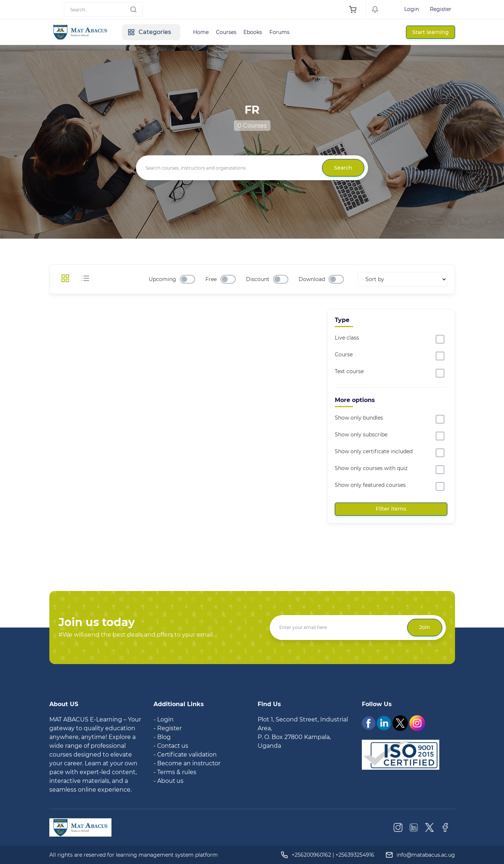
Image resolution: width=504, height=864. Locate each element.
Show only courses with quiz (371, 468)
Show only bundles (359, 418)
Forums (280, 32)
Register (441, 9)
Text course (349, 371)
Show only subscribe (361, 435)
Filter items (391, 509)
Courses (227, 32)
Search (343, 168)
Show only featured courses (370, 485)
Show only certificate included (374, 451)
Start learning (431, 32)
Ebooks (253, 32)
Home (201, 32)
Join (425, 627)
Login (412, 9)
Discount (258, 279)
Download (312, 279)
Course (344, 355)
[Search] (103, 10)
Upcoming (162, 279)
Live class (347, 338)
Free (211, 279)
